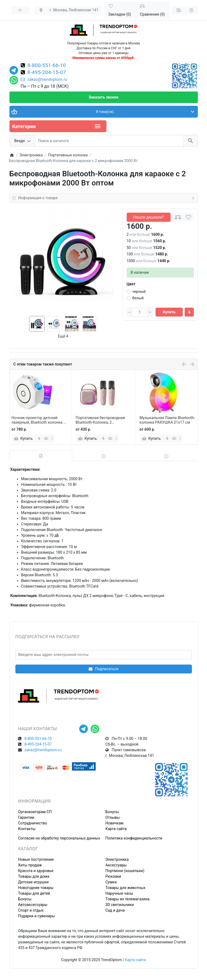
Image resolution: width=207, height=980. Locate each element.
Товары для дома (34, 876)
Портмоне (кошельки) (125, 871)
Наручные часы (119, 893)
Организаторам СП (35, 812)
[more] (52, 438)
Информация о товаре (104, 198)
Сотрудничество (32, 823)
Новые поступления (36, 859)
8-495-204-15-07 (47, 73)
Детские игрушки (33, 882)
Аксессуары (116, 865)
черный (139, 291)
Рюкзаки (113, 876)
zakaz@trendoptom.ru (44, 79)
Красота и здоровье (36, 871)
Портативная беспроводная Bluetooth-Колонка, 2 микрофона (100, 420)
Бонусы (112, 812)
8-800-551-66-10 (47, 66)
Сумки (111, 882)
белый (138, 298)
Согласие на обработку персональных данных (59, 838)
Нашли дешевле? (148, 217)
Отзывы (113, 817)
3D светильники (120, 905)
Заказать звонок (103, 97)
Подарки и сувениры (36, 916)
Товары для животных (125, 888)
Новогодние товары (36, 888)
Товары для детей (34, 893)
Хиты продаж (30, 865)
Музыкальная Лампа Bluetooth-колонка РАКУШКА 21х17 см (167, 420)
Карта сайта (116, 829)
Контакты (27, 829)
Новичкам (114, 823)
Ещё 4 (63, 336)
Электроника (117, 859)
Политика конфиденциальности (134, 838)
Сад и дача (115, 910)
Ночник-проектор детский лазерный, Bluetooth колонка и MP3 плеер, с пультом (39, 420)
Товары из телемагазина (127, 899)
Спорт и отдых (31, 910)
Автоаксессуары (33, 905)
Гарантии (26, 817)
